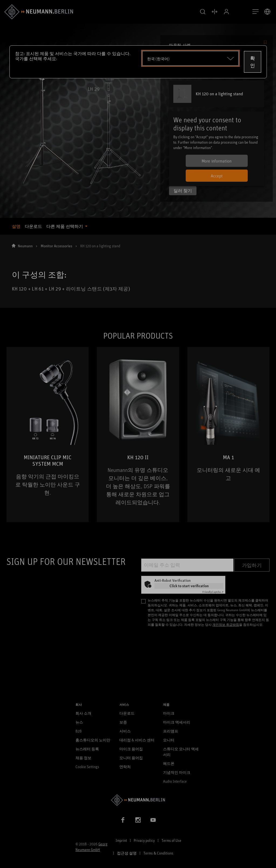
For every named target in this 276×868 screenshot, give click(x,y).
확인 (253, 62)
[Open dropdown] (190, 58)
